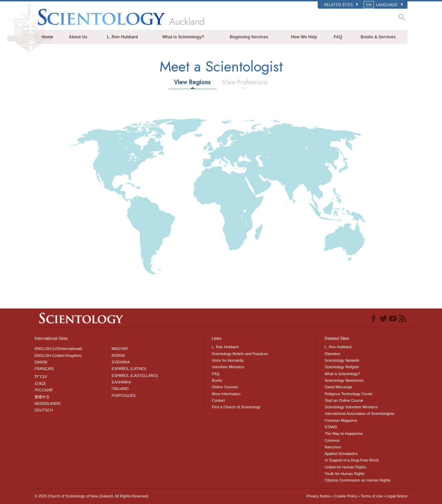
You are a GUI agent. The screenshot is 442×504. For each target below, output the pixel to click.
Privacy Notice (318, 496)
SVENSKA (121, 362)
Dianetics (332, 354)
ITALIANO (120, 389)
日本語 (40, 383)
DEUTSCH (44, 410)
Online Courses (225, 387)
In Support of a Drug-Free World (352, 460)
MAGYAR (120, 349)
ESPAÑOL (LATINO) (129, 369)
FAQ (338, 37)
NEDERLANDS (47, 403)
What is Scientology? (183, 37)
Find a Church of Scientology (236, 407)
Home (47, 37)
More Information (226, 394)
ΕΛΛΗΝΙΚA (121, 382)
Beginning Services (249, 37)
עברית (41, 376)
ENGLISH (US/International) (58, 349)
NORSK (118, 355)
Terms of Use (372, 496)
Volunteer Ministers (228, 367)
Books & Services (378, 37)
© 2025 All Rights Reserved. (92, 496)
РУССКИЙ (44, 390)
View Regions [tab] (192, 82)
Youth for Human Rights (345, 474)
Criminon (332, 440)
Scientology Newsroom (344, 380)
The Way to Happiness (344, 434)
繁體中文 (42, 397)
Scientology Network (342, 360)
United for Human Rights (345, 467)
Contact (218, 400)
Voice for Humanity (228, 360)
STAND (331, 427)
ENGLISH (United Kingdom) (58, 355)
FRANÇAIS (44, 369)
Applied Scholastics (341, 454)
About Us (78, 37)
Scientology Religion (342, 367)
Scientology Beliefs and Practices (240, 354)
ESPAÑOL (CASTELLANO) (135, 375)
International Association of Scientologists (359, 413)
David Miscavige (338, 387)
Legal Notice (397, 496)
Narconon (333, 447)
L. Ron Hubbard (122, 37)
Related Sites (341, 5)
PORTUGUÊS (123, 396)
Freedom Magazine (341, 420)
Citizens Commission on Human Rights (358, 480)
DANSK (41, 362)
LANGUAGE (384, 5)
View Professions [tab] (245, 82)
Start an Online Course (344, 400)
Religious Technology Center (349, 394)
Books (217, 380)
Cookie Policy (346, 496)
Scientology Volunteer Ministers (351, 407)
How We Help (304, 37)
